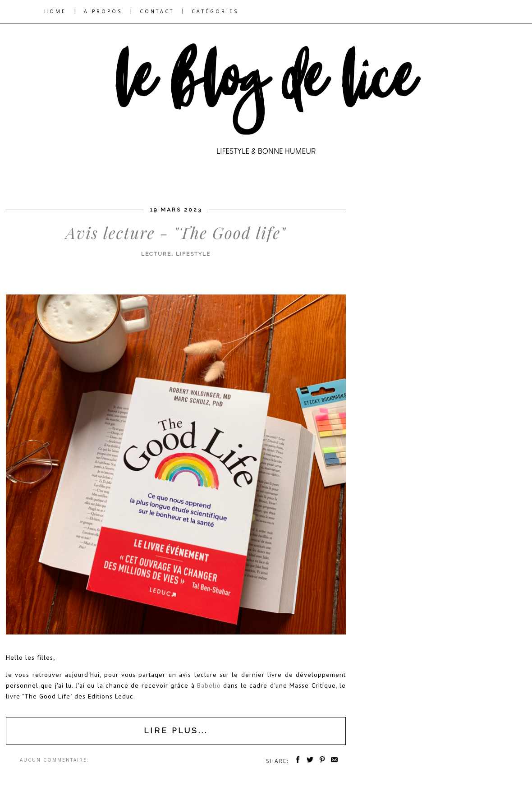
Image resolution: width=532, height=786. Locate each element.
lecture (156, 254)
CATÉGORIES (215, 11)
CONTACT (157, 11)
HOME (55, 11)
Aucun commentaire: (55, 760)
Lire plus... (176, 731)
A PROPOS (103, 11)
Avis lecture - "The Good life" (176, 232)
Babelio (209, 685)
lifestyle (193, 254)
